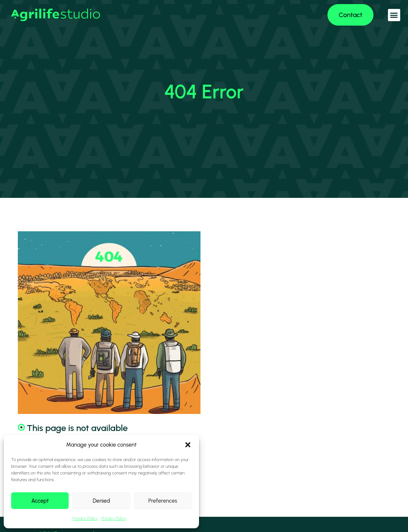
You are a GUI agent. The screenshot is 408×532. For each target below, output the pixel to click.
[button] (188, 445)
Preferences (163, 501)
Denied (102, 501)
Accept (40, 501)
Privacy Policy (85, 518)
